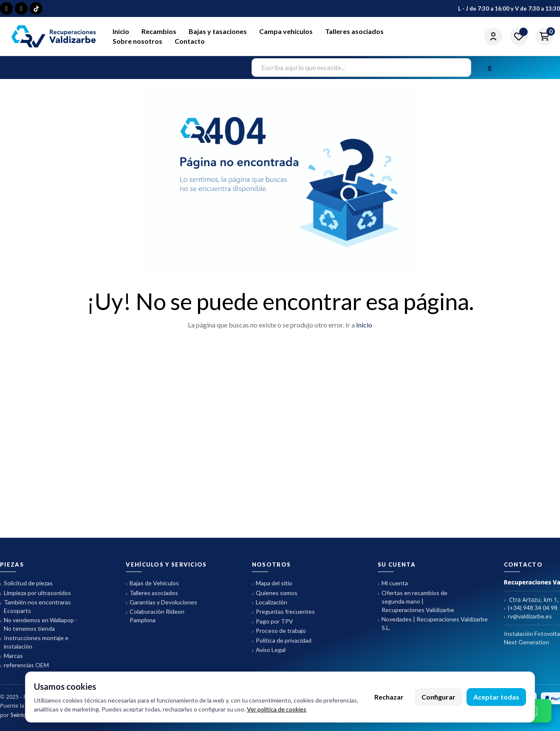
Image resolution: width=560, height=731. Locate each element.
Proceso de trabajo (279, 631)
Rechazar (389, 697)
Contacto (190, 41)
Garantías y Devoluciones (161, 603)
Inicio (121, 31)
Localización (270, 603)
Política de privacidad (282, 641)
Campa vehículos (286, 31)
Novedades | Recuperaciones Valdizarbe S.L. (433, 623)
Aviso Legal (269, 650)
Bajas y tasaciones (218, 31)
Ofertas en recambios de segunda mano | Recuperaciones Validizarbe (416, 601)
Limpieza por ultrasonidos (35, 593)
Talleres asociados (354, 31)
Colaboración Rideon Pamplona (155, 616)
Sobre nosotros (137, 41)
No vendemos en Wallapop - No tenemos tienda (39, 624)
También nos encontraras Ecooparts (35, 606)
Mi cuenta (393, 583)
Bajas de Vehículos (152, 583)
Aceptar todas (496, 697)
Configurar (438, 697)
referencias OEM (24, 665)
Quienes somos (275, 593)
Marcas (11, 656)
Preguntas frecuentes (283, 612)
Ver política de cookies (277, 709)
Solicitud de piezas (26, 583)
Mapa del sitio (272, 583)
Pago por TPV (273, 622)
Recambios (159, 31)
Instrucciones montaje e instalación (34, 642)
